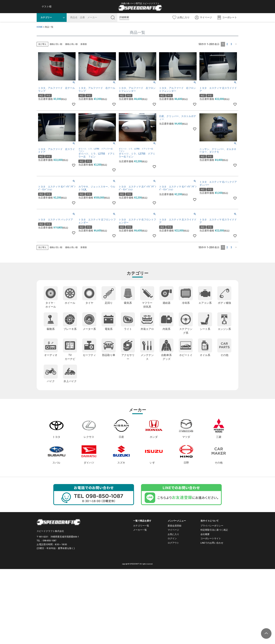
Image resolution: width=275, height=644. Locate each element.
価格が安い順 (56, 44)
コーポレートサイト (211, 538)
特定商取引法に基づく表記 (214, 530)
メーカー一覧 (140, 530)
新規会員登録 (175, 526)
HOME (40, 27)
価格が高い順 (71, 44)
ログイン (172, 538)
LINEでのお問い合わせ (212, 543)
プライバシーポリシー (212, 526)
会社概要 (205, 534)
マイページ (173, 530)
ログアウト (173, 543)
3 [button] (231, 44)
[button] (236, 44)
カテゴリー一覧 (141, 526)
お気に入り (173, 534)
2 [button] (227, 44)
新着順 (84, 44)
